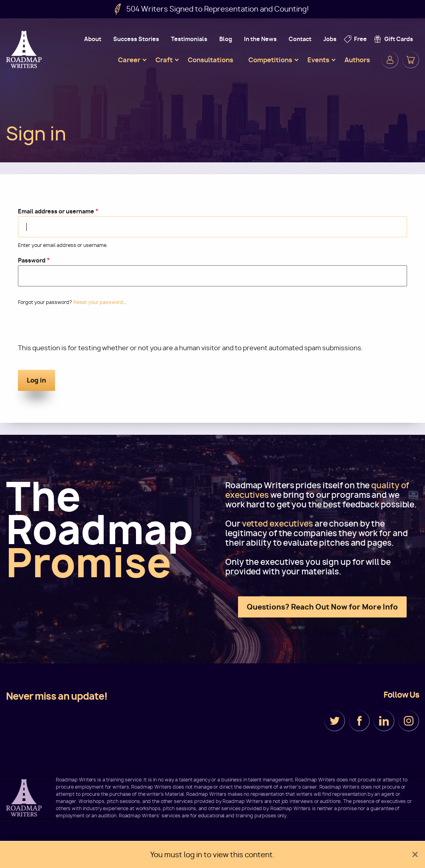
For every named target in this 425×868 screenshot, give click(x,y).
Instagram (409, 721)
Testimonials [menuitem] (189, 39)
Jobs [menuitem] (330, 39)
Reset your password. (99, 302)
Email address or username (56, 211)
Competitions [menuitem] (270, 60)
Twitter (334, 721)
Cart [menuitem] (411, 60)
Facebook (359, 721)
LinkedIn (384, 721)
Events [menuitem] (318, 60)
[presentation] (79, 328)
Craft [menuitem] (164, 60)
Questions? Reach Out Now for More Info (322, 607)
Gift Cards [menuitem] (399, 39)
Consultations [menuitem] (211, 60)
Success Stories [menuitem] (136, 39)
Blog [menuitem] (226, 39)
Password (32, 260)
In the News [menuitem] (260, 39)
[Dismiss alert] (415, 855)
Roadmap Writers (25, 49)
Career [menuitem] (129, 60)
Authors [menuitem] (357, 60)
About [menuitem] (93, 39)
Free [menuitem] (360, 39)
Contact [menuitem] (300, 39)
